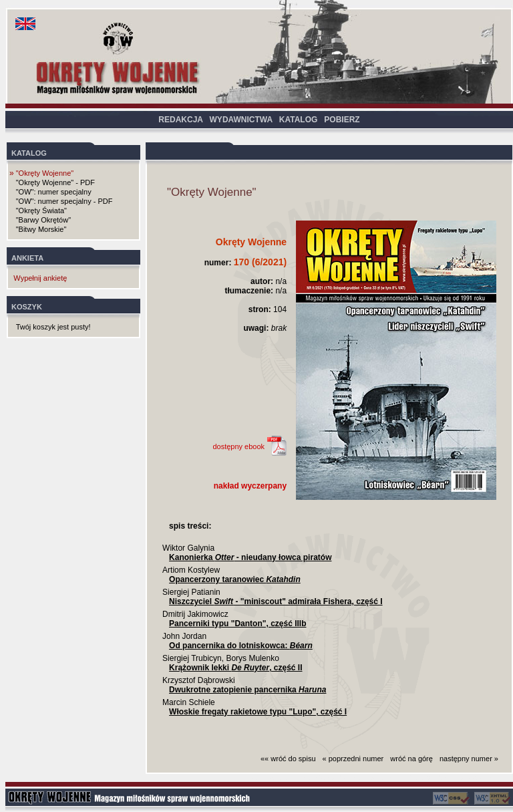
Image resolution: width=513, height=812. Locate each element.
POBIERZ (342, 120)
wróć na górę (411, 759)
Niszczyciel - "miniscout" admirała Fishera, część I (276, 601)
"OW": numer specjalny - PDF (64, 201)
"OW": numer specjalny (54, 192)
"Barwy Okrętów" (43, 220)
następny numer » (469, 759)
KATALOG (299, 120)
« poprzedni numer (353, 759)
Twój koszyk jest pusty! (53, 327)
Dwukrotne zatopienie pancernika (247, 690)
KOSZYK (27, 307)
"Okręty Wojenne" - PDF (55, 182)
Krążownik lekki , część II (235, 668)
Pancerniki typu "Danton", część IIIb (237, 624)
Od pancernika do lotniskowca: (241, 646)
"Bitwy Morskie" (41, 229)
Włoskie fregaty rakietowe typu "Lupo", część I (258, 712)
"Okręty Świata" (41, 211)
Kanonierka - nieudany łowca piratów (250, 557)
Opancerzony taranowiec (235, 579)
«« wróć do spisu (288, 759)
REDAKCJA (180, 120)
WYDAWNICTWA (241, 120)
